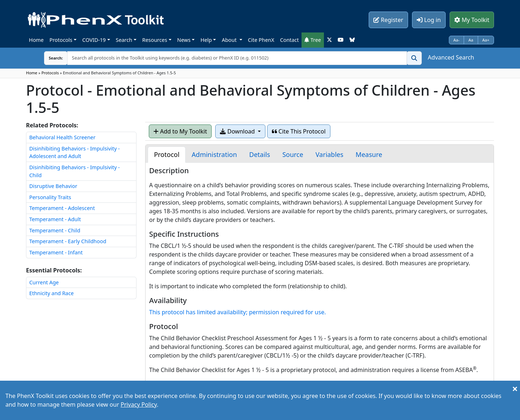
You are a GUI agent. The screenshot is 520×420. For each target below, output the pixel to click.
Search (124, 40)
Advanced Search (451, 57)
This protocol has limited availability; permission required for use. (237, 312)
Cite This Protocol (299, 131)
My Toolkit (472, 20)
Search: (50, 58)
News (184, 40)
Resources (155, 40)
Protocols (61, 40)
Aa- (457, 40)
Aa (471, 40)
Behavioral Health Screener (62, 137)
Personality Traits (50, 197)
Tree (313, 40)
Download (238, 131)
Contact (289, 40)
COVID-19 (94, 40)
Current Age (44, 282)
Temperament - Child (55, 230)
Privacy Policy (139, 404)
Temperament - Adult (55, 219)
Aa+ (486, 40)
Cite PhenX (261, 40)
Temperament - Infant (56, 252)
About (230, 40)
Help (206, 40)
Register (388, 20)
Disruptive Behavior (53, 186)
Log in (429, 20)
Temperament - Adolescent (62, 208)
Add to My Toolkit (180, 131)
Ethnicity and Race (51, 293)
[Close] (515, 389)
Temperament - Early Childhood (68, 241)
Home (36, 40)
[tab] (166, 155)
